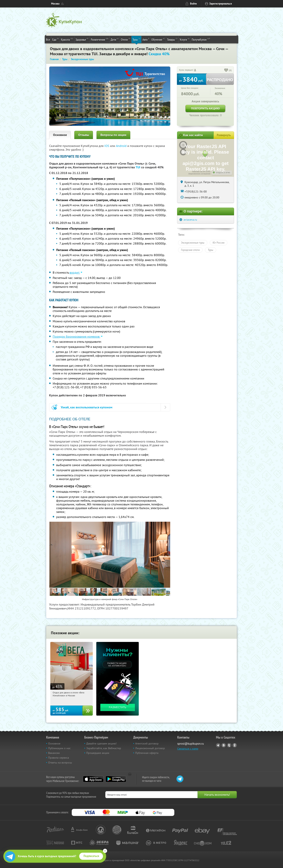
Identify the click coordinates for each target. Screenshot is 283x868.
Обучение (158, 39)
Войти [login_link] (193, 4)
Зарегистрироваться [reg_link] (221, 4)
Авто (146, 39)
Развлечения (100, 39)
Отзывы (84, 135)
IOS (107, 146)
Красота (67, 39)
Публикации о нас (59, 748)
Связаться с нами (188, 749)
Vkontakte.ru (224, 745)
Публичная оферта (147, 753)
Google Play (116, 779)
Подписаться (91, 856)
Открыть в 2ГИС (223, 173)
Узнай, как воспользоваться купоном (87, 407)
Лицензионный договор (150, 748)
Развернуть (224, 135)
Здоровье (82, 39)
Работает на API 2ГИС (201, 171)
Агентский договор (147, 743)
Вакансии (54, 753)
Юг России (219, 243)
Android (122, 146)
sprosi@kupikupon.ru (191, 744)
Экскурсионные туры (193, 243)
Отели (126, 39)
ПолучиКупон (201, 39)
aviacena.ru (190, 220)
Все (48, 39)
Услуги (185, 39)
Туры (136, 39)
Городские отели (190, 250)
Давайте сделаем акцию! (101, 743)
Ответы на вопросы (60, 763)
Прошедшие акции (98, 753)
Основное (60, 135)
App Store (93, 779)
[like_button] (226, 71)
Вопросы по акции (113, 135)
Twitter (229, 745)
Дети (115, 39)
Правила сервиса (59, 758)
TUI (138, 167)
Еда (56, 39)
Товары (172, 39)
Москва (55, 4)
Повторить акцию (205, 108)
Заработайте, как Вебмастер (104, 748)
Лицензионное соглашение (199, 174)
